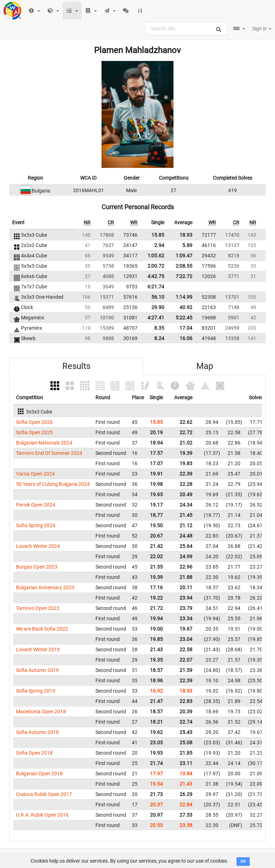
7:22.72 (184, 276)
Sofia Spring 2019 (36, 691)
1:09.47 (184, 256)
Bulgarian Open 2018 (39, 774)
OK (243, 861)
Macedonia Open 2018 (41, 712)
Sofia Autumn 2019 (37, 670)
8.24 (159, 338)
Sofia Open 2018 (34, 753)
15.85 (158, 235)
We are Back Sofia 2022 (42, 629)
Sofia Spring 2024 (36, 525)
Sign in (262, 29)
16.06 (186, 338)
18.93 (186, 235)
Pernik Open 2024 (36, 505)
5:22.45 (184, 318)
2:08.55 (184, 266)
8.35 (159, 328)
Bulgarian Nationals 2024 (44, 443)
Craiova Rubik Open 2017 (44, 794)
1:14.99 (184, 297)
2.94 (159, 245)
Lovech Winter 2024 (38, 546)
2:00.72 (156, 266)
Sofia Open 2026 (34, 422)
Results (76, 366)
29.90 (158, 307)
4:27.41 (156, 318)
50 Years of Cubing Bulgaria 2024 (53, 484)
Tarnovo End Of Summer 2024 (49, 453)
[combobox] (186, 29)
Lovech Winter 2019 (38, 649)
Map (205, 366)
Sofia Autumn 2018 (37, 732)
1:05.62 (156, 256)
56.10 (158, 297)
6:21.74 (156, 287)
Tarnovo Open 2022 (38, 608)
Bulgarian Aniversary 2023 (45, 587)
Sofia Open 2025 (34, 432)
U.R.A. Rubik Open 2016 (42, 815)
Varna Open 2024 (35, 474)
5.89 (187, 245)
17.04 (186, 328)
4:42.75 (156, 276)
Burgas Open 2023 (37, 567)
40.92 (186, 307)
